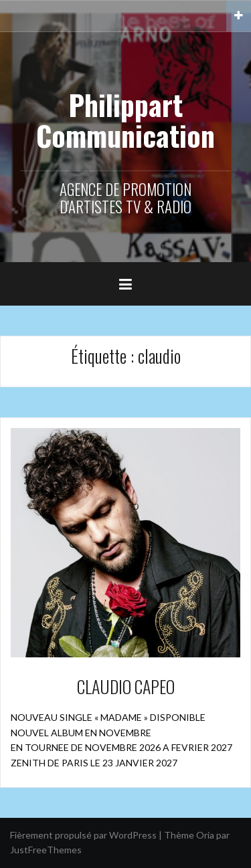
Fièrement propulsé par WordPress (83, 835)
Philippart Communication (125, 120)
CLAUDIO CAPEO (126, 686)
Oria (205, 835)
